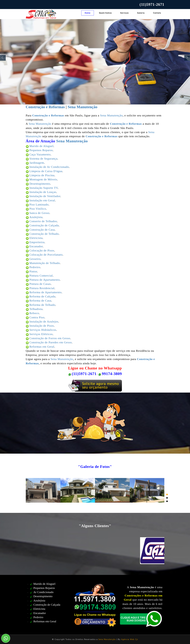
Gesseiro (35, 259)
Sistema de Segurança (43, 159)
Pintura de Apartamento (45, 280)
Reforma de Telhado (42, 305)
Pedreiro (35, 267)
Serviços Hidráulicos (43, 330)
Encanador (36, 246)
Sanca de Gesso (39, 213)
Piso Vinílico (38, 209)
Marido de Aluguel (41, 146)
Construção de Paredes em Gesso (51, 342)
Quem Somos (105, 13)
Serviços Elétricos (41, 334)
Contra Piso (37, 317)
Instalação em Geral (42, 200)
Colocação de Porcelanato (46, 255)
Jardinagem (37, 163)
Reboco (34, 313)
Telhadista (36, 309)
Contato (157, 13)
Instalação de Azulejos (44, 322)
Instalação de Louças (43, 192)
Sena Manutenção (82, 107)
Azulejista (36, 217)
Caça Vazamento (40, 154)
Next (187, 58)
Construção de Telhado (44, 234)
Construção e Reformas (45, 107)
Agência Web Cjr (130, 639)
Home (88, 13)
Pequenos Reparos (41, 150)
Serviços (124, 13)
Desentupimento (40, 184)
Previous (3, 58)
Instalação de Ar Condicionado (49, 167)
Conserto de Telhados (43, 221)
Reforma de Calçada (42, 296)
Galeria (141, 13)
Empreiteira (37, 242)
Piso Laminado (39, 205)
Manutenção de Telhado (45, 263)
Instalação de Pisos (42, 326)
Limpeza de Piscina (42, 175)
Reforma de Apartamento (46, 292)
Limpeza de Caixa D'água (46, 171)
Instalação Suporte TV (44, 188)
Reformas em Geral (42, 347)
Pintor (33, 271)
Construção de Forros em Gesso (50, 338)
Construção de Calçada (44, 225)
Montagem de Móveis (43, 179)
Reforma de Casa (40, 301)
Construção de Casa (42, 230)
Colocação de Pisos (42, 250)
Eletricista (36, 238)
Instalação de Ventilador (45, 196)
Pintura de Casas (40, 284)
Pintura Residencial (42, 288)
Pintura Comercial (41, 276)
